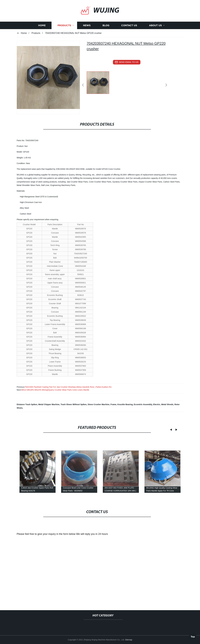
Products (64, 32)
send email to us (127, 62)
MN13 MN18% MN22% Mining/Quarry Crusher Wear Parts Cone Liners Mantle (55, 390)
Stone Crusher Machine (98, 404)
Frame (113, 404)
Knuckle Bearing (125, 404)
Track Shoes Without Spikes (74, 404)
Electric (157, 404)
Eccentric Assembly (143, 404)
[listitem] (100, 84)
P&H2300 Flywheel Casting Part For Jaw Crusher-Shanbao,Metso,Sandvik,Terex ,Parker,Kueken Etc (68, 387)
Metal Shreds (167, 404)
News (87, 32)
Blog (106, 32)
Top (193, 636)
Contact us (129, 32)
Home (42, 32)
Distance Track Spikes (27, 404)
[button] (83, 85)
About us (155, 32)
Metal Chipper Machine (49, 404)
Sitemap (129, 640)
